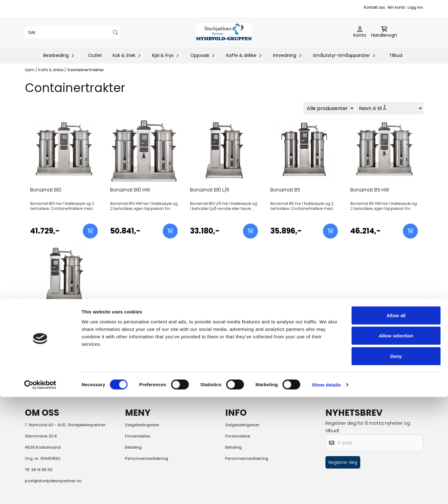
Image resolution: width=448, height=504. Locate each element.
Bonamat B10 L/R (210, 190)
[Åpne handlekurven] (384, 32)
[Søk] (73, 32)
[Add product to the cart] (90, 231)
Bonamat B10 (46, 190)
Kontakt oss (375, 7)
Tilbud (396, 55)
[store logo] (224, 32)
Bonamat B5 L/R (49, 315)
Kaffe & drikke (51, 70)
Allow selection (396, 443)
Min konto (396, 7)
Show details (327, 492)
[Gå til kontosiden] (360, 32)
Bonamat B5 (285, 190)
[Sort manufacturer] (329, 108)
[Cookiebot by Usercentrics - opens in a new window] (40, 492)
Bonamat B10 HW (130, 190)
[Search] (116, 32)
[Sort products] (390, 108)
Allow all (396, 422)
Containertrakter (86, 70)
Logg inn (415, 7)
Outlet (95, 55)
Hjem (30, 70)
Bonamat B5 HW (370, 190)
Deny (396, 463)
